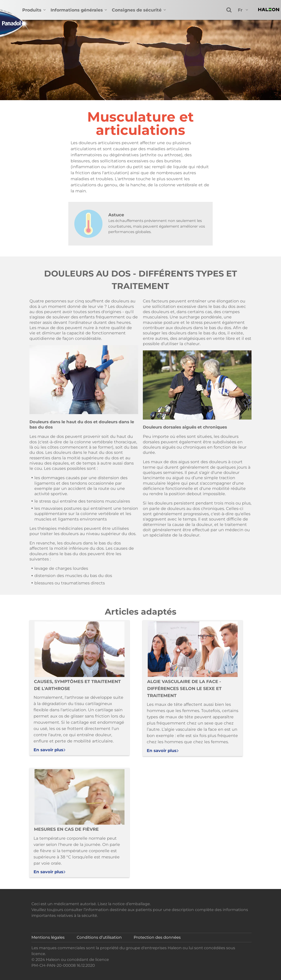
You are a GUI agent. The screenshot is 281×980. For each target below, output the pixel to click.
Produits (32, 10)
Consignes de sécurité (137, 10)
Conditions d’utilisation (99, 937)
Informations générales (77, 10)
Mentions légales (48, 937)
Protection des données (157, 937)
